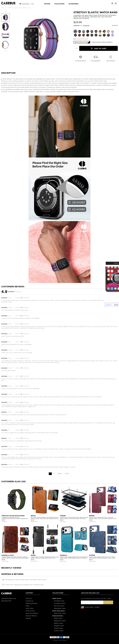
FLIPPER (92, 555)
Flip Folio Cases (59, 606)
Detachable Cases (60, 608)
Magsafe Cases (59, 626)
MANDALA (64, 555)
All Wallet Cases (59, 601)
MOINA (33, 555)
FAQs (27, 606)
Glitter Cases (58, 618)
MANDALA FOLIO (8, 555)
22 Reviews (86, 26)
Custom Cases (59, 631)
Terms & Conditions (32, 613)
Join (108, 602)
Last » (67, 474)
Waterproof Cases (60, 621)
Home (3, 8)
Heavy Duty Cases (60, 613)
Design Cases (58, 628)
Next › (60, 474)
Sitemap (28, 618)
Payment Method (31, 616)
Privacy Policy (30, 611)
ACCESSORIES (73, 4)
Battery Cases (58, 623)
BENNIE (92, 516)
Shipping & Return (32, 603)
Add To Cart (99, 49)
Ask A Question (112, 292)
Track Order (29, 608)
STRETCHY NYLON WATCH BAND (13, 516)
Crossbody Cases (60, 603)
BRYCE (33, 516)
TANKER (63, 516)
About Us (29, 598)
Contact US (29, 601)
